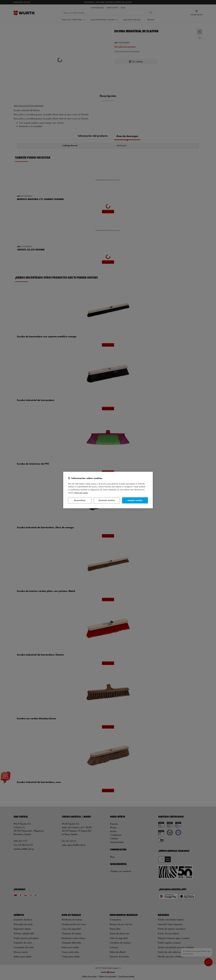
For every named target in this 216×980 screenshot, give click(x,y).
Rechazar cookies (107, 500)
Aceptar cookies (135, 500)
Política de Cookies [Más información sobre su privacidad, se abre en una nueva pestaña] (81, 493)
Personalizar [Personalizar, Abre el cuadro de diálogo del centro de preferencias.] (80, 500)
